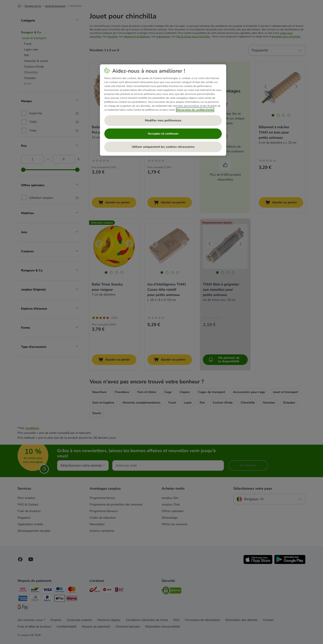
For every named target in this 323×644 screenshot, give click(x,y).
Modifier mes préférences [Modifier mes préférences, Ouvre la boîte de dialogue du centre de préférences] (163, 120)
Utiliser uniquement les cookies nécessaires (163, 147)
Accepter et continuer (163, 134)
